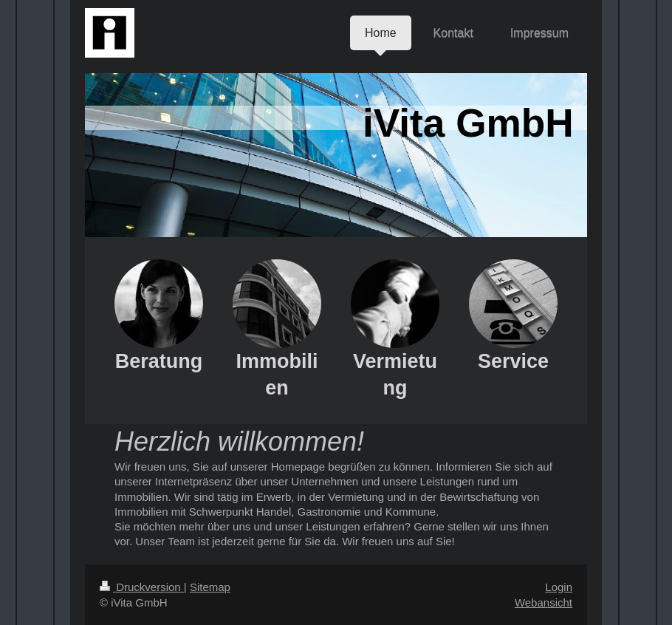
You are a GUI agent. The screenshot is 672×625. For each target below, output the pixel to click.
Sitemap (210, 587)
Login (559, 587)
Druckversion (142, 587)
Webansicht (544, 602)
